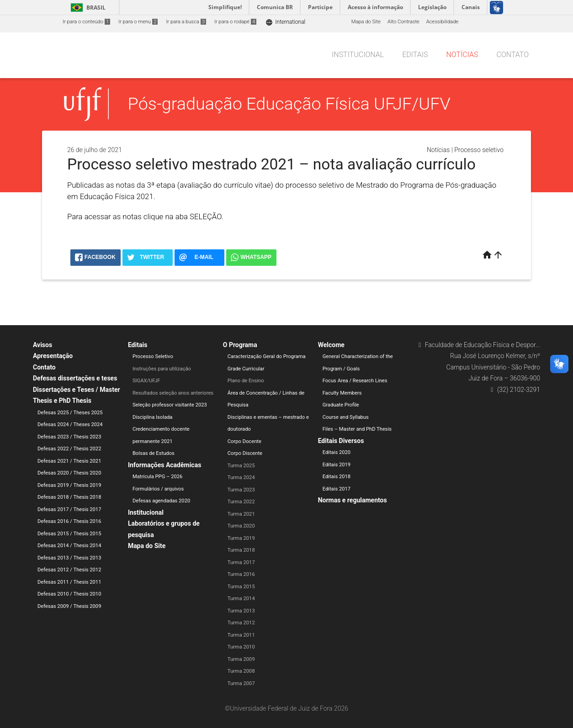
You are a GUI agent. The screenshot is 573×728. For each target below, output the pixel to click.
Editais (415, 55)
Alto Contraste (403, 22)
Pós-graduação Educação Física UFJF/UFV (289, 104)
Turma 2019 (241, 538)
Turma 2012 (241, 623)
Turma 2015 (241, 587)
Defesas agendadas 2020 (161, 501)
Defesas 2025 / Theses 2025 (70, 413)
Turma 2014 (241, 599)
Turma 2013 (241, 611)
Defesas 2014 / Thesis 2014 (69, 546)
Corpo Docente (244, 441)
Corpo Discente (245, 453)
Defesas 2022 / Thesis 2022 (69, 449)
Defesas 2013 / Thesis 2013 (69, 558)
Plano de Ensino (246, 381)
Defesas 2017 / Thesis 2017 (69, 509)
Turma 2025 (241, 466)
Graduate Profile (341, 405)
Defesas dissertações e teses (75, 378)
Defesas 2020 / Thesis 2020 (69, 473)
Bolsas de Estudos (154, 453)
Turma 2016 (241, 574)
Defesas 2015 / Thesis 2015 (69, 534)
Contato (513, 55)
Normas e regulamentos (353, 500)
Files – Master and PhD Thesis (357, 429)
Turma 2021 (241, 514)
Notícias (462, 55)
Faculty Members (342, 393)
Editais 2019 (337, 465)
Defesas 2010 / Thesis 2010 (69, 594)
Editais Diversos (341, 441)
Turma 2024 (241, 477)
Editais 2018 (337, 477)
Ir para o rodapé (235, 22)
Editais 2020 (337, 452)
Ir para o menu (138, 22)
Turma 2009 (241, 659)
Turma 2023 (241, 490)
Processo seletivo (479, 150)
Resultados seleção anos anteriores (173, 393)
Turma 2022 (241, 502)
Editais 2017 (337, 489)
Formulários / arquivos (158, 489)
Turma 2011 (241, 635)
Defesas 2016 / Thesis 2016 (69, 521)
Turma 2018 (241, 550)
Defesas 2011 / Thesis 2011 (69, 582)
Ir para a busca (186, 22)
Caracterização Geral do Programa (267, 356)
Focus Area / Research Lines (355, 381)
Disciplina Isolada (153, 417)
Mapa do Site (366, 22)
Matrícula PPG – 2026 (157, 477)
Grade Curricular (246, 369)
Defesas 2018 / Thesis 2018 (69, 497)
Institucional (358, 55)
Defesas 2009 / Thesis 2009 (69, 606)
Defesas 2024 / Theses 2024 (70, 425)
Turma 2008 (241, 671)
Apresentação (53, 356)
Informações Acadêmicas (164, 465)
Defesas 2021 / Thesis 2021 (69, 461)
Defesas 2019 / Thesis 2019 (69, 485)
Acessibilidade (442, 22)
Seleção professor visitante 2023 (170, 405)
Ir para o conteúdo (86, 22)
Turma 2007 (241, 683)
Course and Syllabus (346, 417)
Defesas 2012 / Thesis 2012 (69, 570)
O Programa (240, 345)
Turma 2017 (241, 562)
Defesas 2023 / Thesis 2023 (69, 437)
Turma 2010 (241, 647)
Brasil (87, 8)
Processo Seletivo (153, 356)
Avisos (42, 345)
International (285, 22)
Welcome (331, 345)
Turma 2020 (241, 526)
